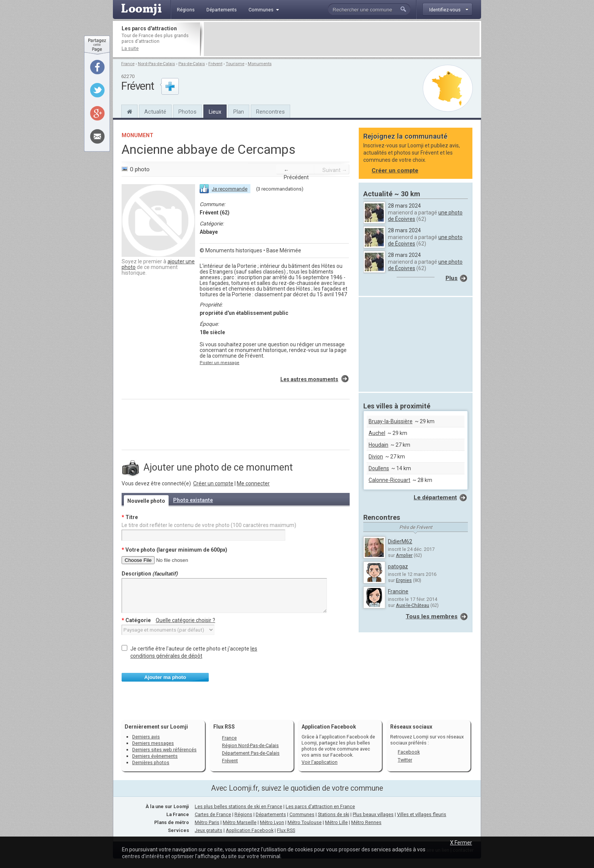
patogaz (398, 566)
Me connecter (253, 483)
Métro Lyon (272, 822)
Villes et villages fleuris (422, 814)
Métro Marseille (240, 822)
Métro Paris (207, 822)
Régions (243, 814)
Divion (376, 457)
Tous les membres (432, 616)
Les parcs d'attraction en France (320, 806)
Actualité (155, 112)
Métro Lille (336, 822)
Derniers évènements (155, 756)
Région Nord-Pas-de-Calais (250, 745)
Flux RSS (224, 727)
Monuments (260, 64)
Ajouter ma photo (165, 677)
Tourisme (235, 64)
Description (150, 574)
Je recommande (230, 189)
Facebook (409, 752)
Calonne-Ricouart (389, 480)
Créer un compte (213, 483)
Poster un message (220, 363)
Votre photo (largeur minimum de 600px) (174, 550)
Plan (239, 112)
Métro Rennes (366, 822)
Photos (188, 112)
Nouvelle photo (146, 501)
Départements (271, 814)
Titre (130, 517)
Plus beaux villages (373, 814)
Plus (452, 278)
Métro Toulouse (305, 822)
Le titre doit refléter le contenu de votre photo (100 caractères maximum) (209, 525)
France (128, 64)
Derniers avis (146, 737)
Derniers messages (153, 743)
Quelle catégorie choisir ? (185, 620)
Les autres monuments (309, 379)
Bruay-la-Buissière (391, 421)
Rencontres (270, 112)
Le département (435, 497)
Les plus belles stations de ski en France (238, 806)
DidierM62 (400, 541)
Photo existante (193, 500)
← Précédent (296, 174)
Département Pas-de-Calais (251, 753)
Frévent (215, 64)
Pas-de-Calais (192, 64)
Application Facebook (250, 830)
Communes (302, 814)
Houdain (378, 445)
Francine (398, 591)
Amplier (404, 555)
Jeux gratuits (209, 830)
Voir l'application (320, 762)
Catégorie (168, 620)
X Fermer (461, 843)
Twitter (405, 760)
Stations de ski (334, 814)
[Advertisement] (342, 39)
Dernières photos (151, 762)
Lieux (215, 112)
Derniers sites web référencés (164, 750)
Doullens (379, 468)
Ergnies (404, 580)
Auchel (377, 433)
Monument (138, 135)
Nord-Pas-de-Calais (156, 64)
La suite (130, 48)
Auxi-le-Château (413, 605)
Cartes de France (213, 814)
